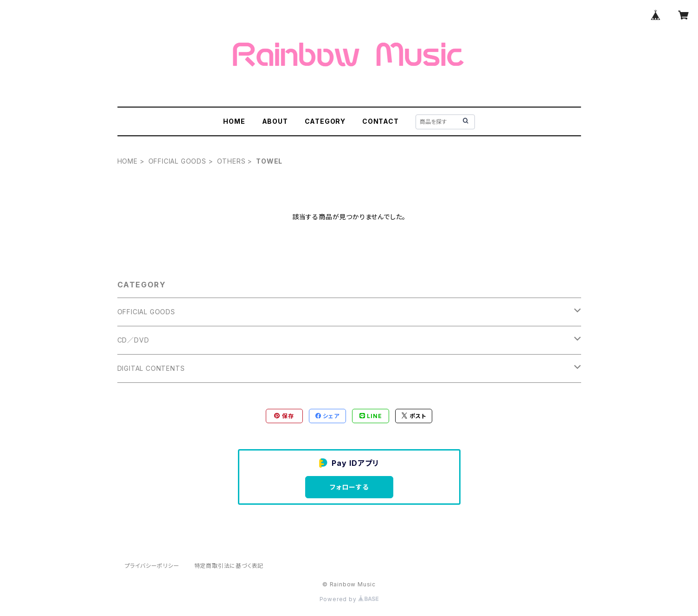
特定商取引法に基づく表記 (229, 566)
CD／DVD (133, 340)
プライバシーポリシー (152, 566)
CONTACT (381, 121)
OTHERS (231, 161)
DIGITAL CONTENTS (151, 368)
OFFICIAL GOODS (177, 161)
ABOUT (275, 121)
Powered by (349, 599)
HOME (234, 121)
